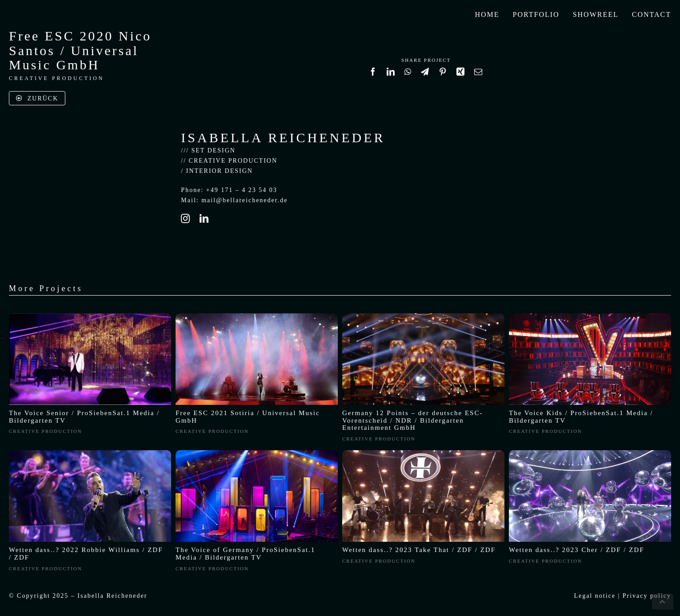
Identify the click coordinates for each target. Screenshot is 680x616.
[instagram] (186, 219)
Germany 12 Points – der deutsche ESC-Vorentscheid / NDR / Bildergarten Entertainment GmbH (412, 420)
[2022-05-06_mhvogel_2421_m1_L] (590, 316)
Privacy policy (647, 596)
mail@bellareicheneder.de (244, 200)
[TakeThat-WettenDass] (423, 453)
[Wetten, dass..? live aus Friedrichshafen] (90, 453)
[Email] (479, 76)
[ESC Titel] (423, 316)
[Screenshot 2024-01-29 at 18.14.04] (590, 453)
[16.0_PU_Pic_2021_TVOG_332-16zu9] (257, 453)
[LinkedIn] (391, 76)
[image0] (257, 316)
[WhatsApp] (408, 76)
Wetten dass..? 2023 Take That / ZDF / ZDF (419, 550)
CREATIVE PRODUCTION (56, 78)
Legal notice (595, 596)
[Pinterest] (443, 76)
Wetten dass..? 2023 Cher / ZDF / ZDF (577, 550)
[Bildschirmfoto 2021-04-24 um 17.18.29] (90, 316)
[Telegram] (425, 76)
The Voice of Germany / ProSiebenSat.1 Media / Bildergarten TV (245, 554)
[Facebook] (373, 76)
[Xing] (461, 76)
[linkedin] (204, 219)
